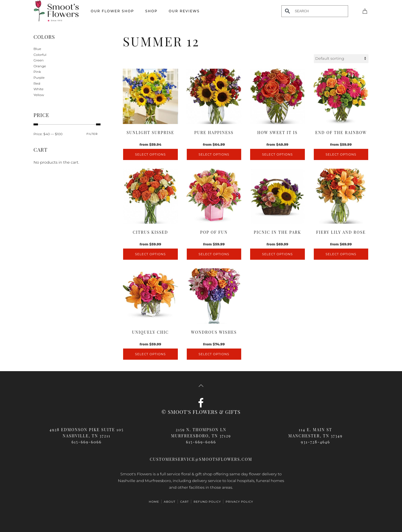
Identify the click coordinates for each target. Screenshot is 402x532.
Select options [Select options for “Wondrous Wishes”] (214, 354)
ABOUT (170, 502)
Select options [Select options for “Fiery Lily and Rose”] (341, 254)
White (39, 89)
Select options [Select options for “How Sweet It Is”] (277, 154)
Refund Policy (207, 502)
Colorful (40, 55)
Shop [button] (151, 11)
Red (37, 83)
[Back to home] (57, 11)
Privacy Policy (239, 502)
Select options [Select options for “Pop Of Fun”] (214, 254)
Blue (37, 49)
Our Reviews (184, 11)
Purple (39, 77)
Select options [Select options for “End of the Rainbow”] (341, 154)
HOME (154, 502)
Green (39, 60)
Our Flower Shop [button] (112, 11)
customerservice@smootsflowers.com (201, 459)
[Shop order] (341, 59)
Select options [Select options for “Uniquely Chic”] (150, 354)
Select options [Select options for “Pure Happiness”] (214, 154)
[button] (201, 386)
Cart (184, 502)
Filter (92, 134)
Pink (37, 72)
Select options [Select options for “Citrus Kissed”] (150, 254)
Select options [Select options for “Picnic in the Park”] (277, 254)
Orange (40, 66)
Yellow (39, 95)
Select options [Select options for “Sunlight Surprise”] (150, 154)
